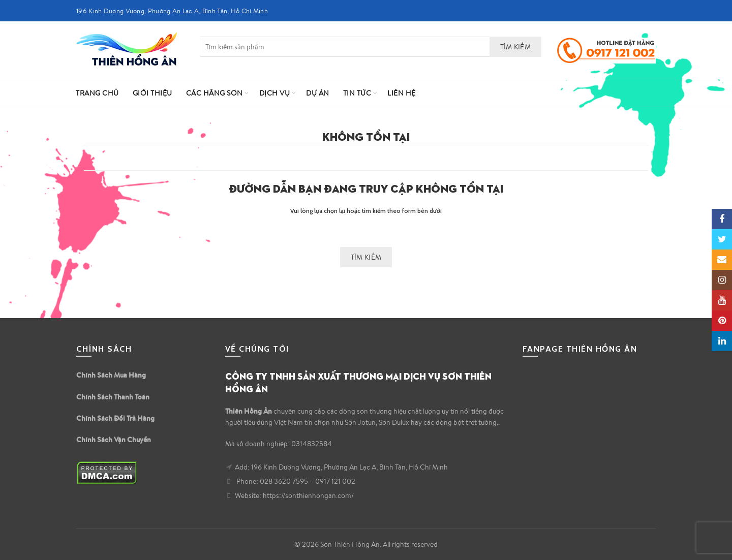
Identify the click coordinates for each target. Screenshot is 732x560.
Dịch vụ (275, 93)
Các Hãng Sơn (215, 93)
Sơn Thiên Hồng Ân (350, 544)
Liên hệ (402, 93)
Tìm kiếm (515, 47)
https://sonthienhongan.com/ (308, 495)
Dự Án (318, 93)
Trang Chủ (97, 93)
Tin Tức (357, 93)
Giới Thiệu (152, 93)
